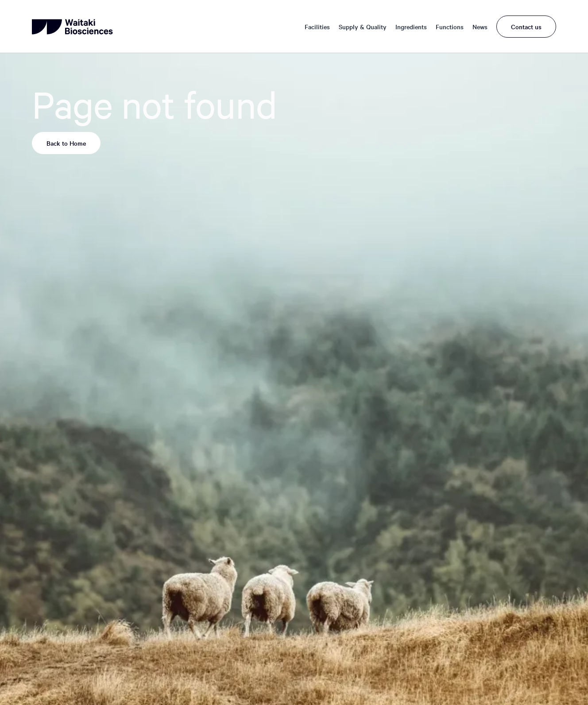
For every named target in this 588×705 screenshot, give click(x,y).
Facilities (317, 27)
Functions (450, 27)
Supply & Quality (363, 27)
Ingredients (411, 27)
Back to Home (66, 143)
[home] (73, 27)
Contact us (526, 27)
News (480, 27)
